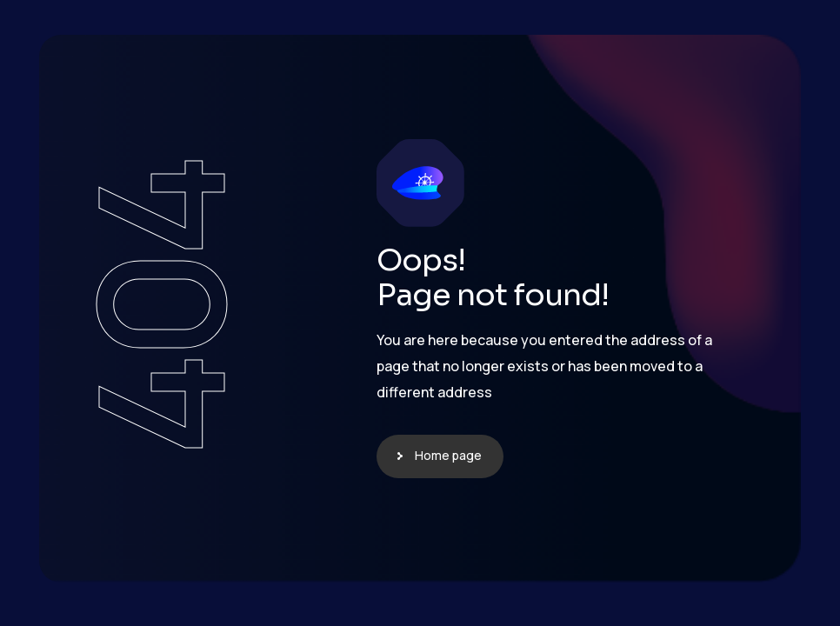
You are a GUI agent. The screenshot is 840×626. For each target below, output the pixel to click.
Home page (448, 455)
